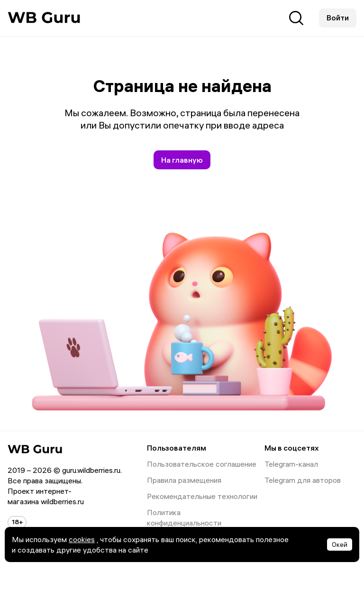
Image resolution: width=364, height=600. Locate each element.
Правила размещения (176, 480)
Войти (338, 18)
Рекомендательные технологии (176, 496)
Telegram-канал (291, 464)
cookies (82, 539)
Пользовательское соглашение (176, 464)
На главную (182, 160)
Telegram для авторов (303, 480)
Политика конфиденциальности (176, 517)
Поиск (296, 18)
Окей (340, 545)
